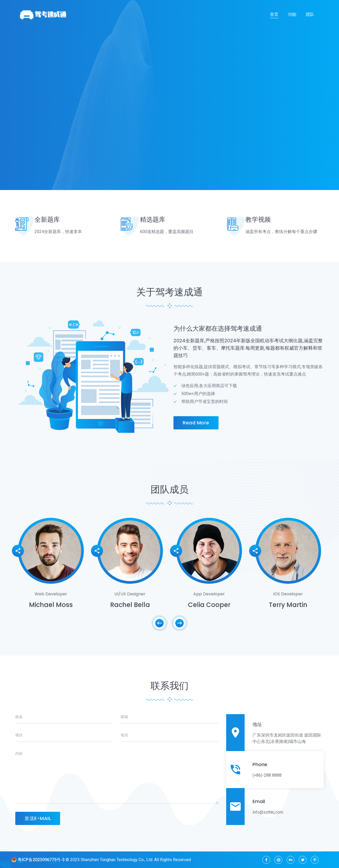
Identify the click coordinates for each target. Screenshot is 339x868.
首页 (274, 14)
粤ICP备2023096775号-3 (38, 860)
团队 (310, 14)
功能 (292, 14)
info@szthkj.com (268, 812)
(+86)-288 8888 (267, 775)
